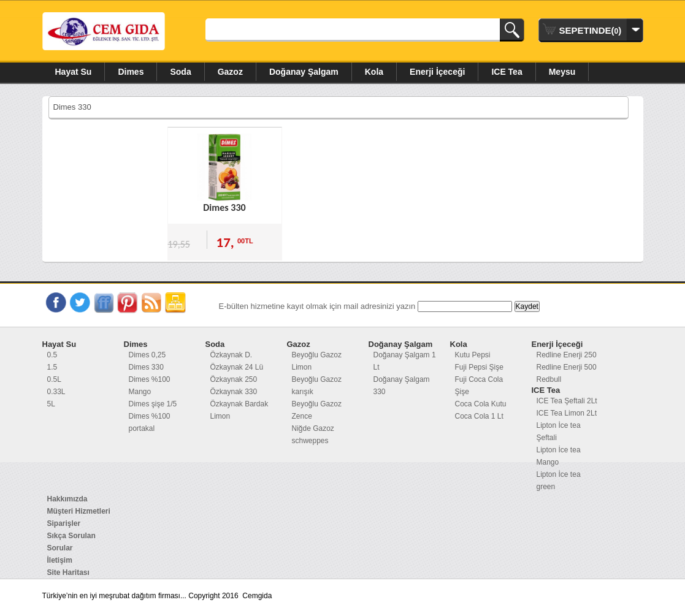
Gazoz (230, 72)
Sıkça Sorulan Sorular (71, 542)
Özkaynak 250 (234, 379)
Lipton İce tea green (559, 481)
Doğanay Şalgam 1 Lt (405, 361)
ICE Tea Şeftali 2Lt (567, 401)
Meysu (562, 72)
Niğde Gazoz (313, 428)
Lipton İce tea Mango (559, 456)
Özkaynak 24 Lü (237, 367)
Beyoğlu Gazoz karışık (317, 386)
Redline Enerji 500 (567, 367)
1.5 (52, 367)
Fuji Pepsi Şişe (479, 367)
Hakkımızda (67, 499)
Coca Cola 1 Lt (479, 416)
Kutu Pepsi (473, 355)
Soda (180, 72)
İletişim (60, 560)
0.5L (54, 379)
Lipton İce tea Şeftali (559, 432)
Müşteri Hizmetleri (79, 511)
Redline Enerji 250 (567, 355)
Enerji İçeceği (437, 72)
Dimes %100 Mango (150, 386)
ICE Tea (507, 72)
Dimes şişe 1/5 (153, 404)
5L (51, 404)
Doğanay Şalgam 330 (402, 386)
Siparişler (64, 523)
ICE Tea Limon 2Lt (567, 413)
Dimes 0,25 (147, 355)
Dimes (131, 72)
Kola (374, 72)
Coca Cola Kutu (481, 404)
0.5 (52, 355)
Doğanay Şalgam (304, 72)
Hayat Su (74, 72)
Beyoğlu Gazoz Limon (317, 361)
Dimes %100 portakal (150, 422)
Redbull (549, 379)
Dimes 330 (224, 207)
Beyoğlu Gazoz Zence (317, 410)
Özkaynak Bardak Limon (239, 410)
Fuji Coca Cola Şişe (479, 386)
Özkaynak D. (232, 355)
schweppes (310, 441)
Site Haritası (68, 572)
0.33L (56, 392)
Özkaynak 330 (234, 392)
